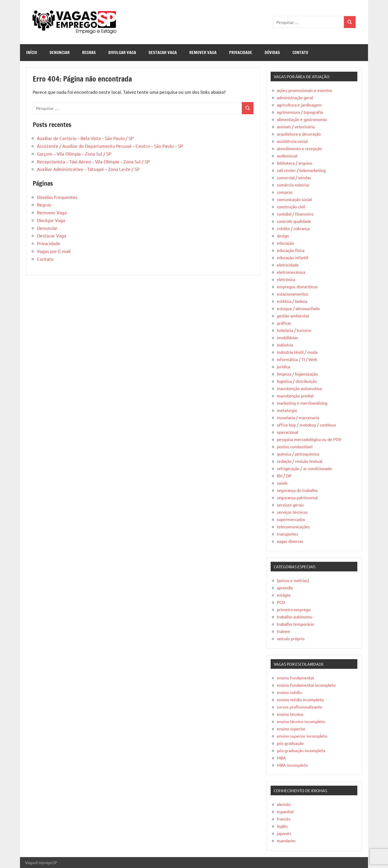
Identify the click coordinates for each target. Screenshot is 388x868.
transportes (287, 534)
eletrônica (286, 279)
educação (285, 243)
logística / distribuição (297, 381)
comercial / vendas (294, 177)
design (283, 236)
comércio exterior (293, 185)
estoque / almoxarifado (298, 308)
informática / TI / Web (297, 359)
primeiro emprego (294, 609)
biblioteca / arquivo (295, 163)
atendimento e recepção (299, 148)
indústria (285, 345)
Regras (89, 52)
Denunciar (60, 52)
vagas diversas (290, 541)
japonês (284, 833)
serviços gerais (290, 505)
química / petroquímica (298, 454)
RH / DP (284, 476)
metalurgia (287, 410)
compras (285, 192)
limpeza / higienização (297, 374)
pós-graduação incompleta (301, 750)
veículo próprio (291, 638)
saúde (282, 483)
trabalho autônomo (295, 617)
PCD (281, 602)
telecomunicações (293, 526)
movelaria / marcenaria (298, 417)
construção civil (291, 206)
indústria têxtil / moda (297, 352)
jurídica (283, 366)
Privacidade (241, 52)
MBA (281, 758)
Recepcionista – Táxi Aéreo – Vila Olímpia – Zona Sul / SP (93, 161)
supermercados (291, 519)
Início (32, 52)
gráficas (284, 323)
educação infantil (292, 257)
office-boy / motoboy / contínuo (306, 425)
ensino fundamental (295, 678)
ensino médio (289, 692)
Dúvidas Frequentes (57, 197)
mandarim (286, 840)
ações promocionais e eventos (305, 90)
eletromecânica (291, 272)
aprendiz (285, 587)
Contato (300, 52)
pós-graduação (290, 743)
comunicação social (294, 199)
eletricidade (288, 265)
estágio (284, 595)
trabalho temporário (295, 624)
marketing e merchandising (302, 403)
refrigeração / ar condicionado (304, 468)
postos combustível (295, 446)
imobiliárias (287, 337)
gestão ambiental (293, 316)
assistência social (292, 141)
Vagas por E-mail (54, 251)
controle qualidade (294, 221)
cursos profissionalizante (300, 707)
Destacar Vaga (163, 52)
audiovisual (287, 156)
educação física (291, 250)
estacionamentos (293, 294)
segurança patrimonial (297, 497)
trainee (283, 631)
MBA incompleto (292, 765)
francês (284, 819)
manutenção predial (295, 396)
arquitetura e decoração (299, 134)
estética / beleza (292, 301)
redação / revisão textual (300, 461)
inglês (282, 826)
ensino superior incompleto (302, 736)
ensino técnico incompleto (301, 721)
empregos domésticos (297, 286)
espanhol (285, 811)
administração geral (295, 97)
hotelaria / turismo (294, 330)
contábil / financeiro (295, 214)
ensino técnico (290, 714)
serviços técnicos (292, 512)
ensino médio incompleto (300, 699)
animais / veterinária (296, 126)
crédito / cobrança (293, 228)
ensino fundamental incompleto (306, 685)
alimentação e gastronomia (302, 119)
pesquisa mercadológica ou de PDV (309, 439)
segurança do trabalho (297, 490)
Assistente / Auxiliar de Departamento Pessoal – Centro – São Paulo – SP (110, 146)
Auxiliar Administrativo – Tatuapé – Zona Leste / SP (88, 169)
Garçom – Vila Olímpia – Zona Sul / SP (74, 154)
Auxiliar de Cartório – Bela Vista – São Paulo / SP (85, 138)
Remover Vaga (203, 52)
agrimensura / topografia (300, 112)
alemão (284, 804)
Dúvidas (272, 52)
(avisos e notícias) (293, 580)
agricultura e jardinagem (299, 105)
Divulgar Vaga (122, 52)
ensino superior (291, 729)
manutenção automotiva (299, 388)
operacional (287, 432)
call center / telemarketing (301, 170)
